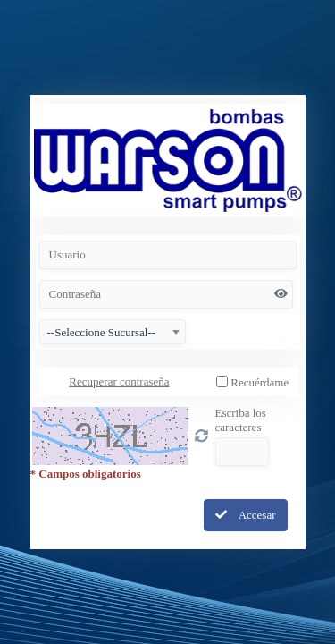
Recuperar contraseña (119, 381)
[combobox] (113, 332)
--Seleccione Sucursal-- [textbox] (102, 332)
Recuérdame (260, 382)
